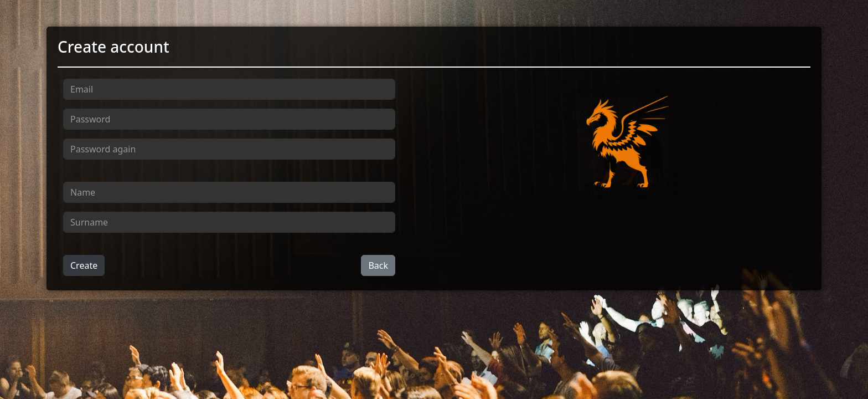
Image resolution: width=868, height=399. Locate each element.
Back (378, 265)
